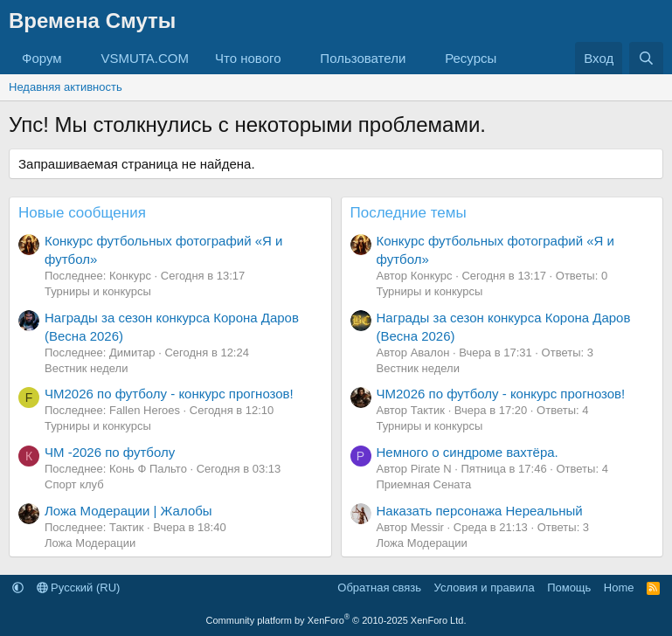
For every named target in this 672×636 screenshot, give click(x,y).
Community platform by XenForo (336, 620)
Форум (42, 58)
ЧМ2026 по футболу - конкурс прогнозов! (169, 394)
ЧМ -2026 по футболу (110, 452)
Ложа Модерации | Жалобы (128, 511)
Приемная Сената (424, 484)
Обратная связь (379, 588)
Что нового (248, 58)
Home (619, 588)
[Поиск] (646, 58)
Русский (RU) (79, 588)
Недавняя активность (66, 87)
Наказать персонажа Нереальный (480, 511)
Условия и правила (485, 588)
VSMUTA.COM (145, 58)
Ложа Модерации (90, 543)
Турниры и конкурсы (98, 291)
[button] (75, 58)
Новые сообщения (82, 213)
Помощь (569, 588)
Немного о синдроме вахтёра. (468, 452)
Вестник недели (86, 368)
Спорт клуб (74, 484)
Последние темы (409, 213)
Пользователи (363, 58)
